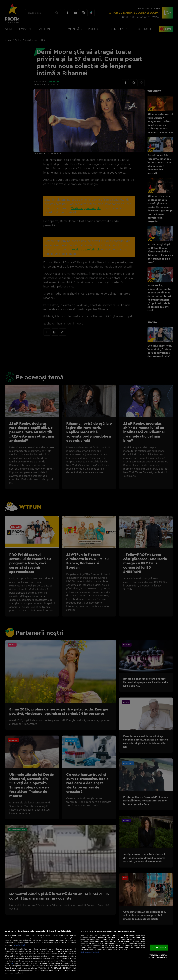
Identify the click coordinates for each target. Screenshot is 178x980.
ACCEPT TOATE (159, 947)
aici (13, 963)
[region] (89, 954)
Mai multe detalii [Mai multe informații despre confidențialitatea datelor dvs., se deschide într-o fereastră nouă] (19, 945)
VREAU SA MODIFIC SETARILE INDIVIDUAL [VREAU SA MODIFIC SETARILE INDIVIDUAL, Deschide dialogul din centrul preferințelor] (158, 956)
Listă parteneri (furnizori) (90, 952)
